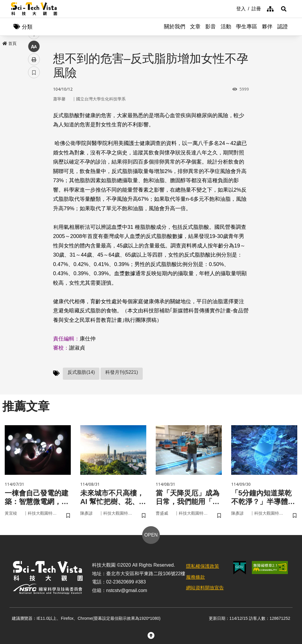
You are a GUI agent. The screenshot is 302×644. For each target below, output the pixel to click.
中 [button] (34, 152)
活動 (226, 27)
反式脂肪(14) (81, 372)
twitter (34, 126)
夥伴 (267, 27)
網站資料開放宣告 (205, 588)
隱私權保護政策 (203, 566)
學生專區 (247, 27)
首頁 (9, 43)
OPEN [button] (151, 535)
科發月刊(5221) (122, 372)
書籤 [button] (34, 178)
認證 (283, 27)
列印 (34, 165)
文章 (195, 27)
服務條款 (196, 577)
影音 (211, 27)
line (32, 139)
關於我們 (175, 27)
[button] (284, 9)
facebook (34, 113)
